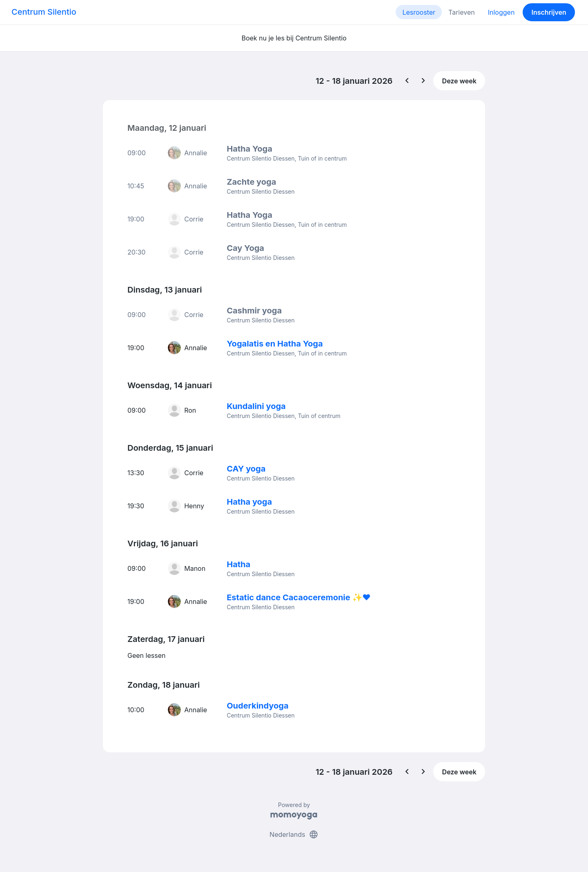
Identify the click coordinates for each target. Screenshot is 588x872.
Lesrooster (419, 12)
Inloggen (501, 12)
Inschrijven (549, 12)
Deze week (459, 81)
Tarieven (462, 12)
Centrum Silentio (44, 12)
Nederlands (294, 834)
